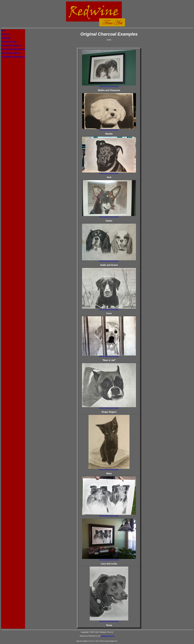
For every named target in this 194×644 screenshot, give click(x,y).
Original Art (6, 38)
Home (4, 30)
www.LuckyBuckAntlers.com (13, 49)
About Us (5, 34)
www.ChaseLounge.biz (11, 53)
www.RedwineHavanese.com (13, 57)
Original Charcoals (9, 42)
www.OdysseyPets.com (11, 45)
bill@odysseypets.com (108, 636)
